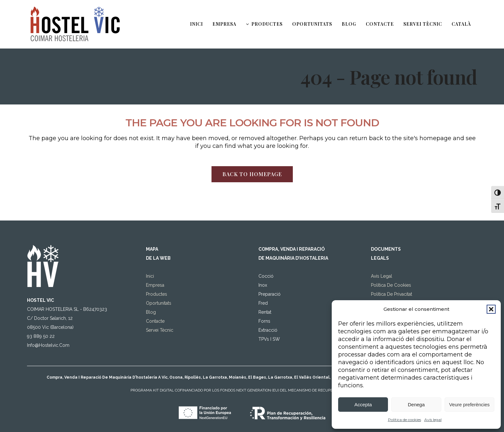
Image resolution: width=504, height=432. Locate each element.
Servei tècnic (160, 310)
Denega (416, 405)
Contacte (155, 301)
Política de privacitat (392, 274)
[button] (491, 309)
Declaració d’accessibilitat (398, 283)
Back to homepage (252, 174)
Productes (157, 274)
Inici (150, 256)
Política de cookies (405, 420)
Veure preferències (469, 405)
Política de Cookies (391, 265)
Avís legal (433, 420)
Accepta (363, 405)
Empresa (155, 265)
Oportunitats (159, 283)
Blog (151, 292)
